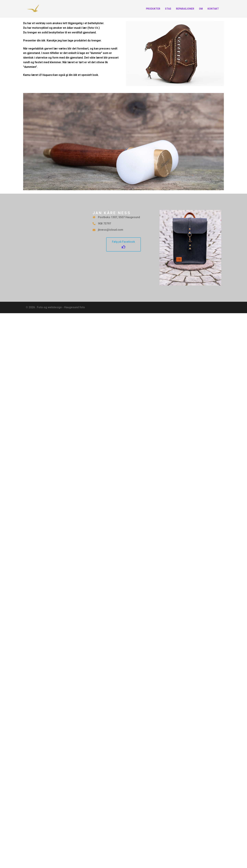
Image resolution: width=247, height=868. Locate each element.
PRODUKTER (153, 9)
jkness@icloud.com (111, 230)
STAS (168, 9)
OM (201, 9)
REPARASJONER (185, 9)
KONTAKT (213, 9)
